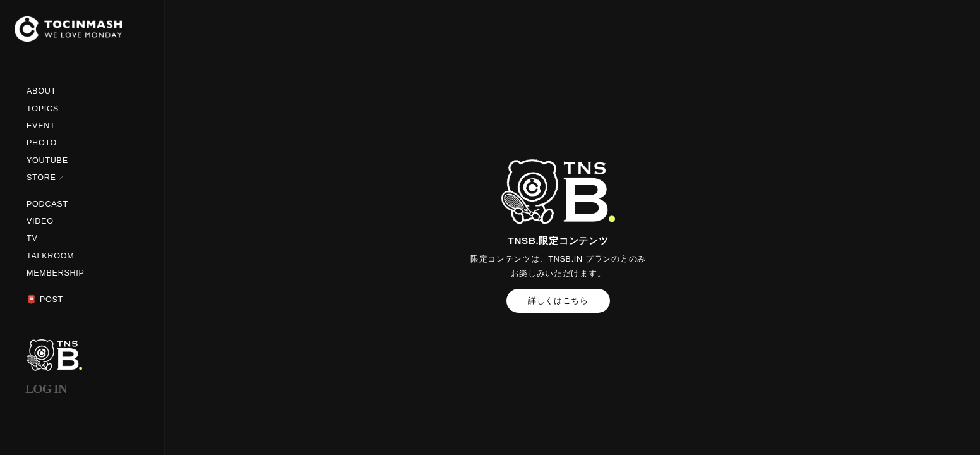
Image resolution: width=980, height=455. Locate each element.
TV (32, 238)
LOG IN (46, 389)
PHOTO (42, 143)
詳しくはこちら (558, 301)
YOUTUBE (47, 161)
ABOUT (41, 91)
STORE (41, 178)
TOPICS (43, 109)
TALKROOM (50, 256)
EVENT (41, 126)
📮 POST (45, 300)
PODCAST (47, 204)
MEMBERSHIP (56, 273)
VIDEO (40, 221)
